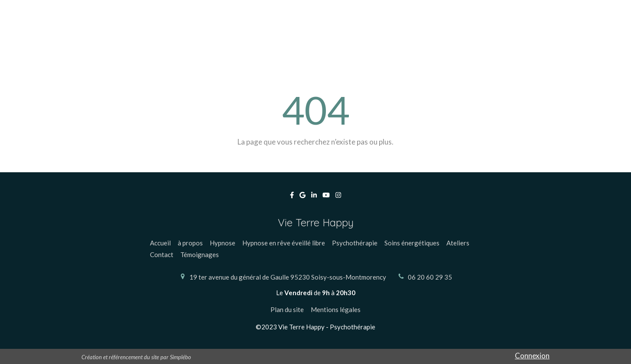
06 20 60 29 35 (430, 277)
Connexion (532, 356)
